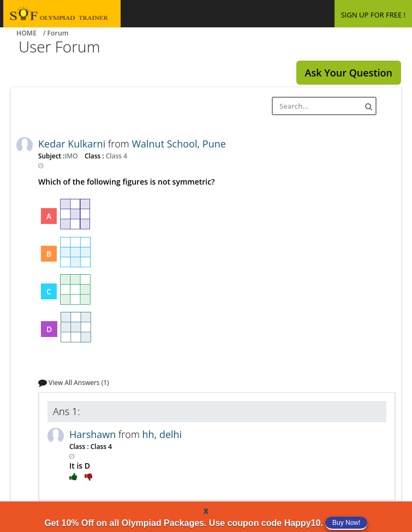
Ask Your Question (349, 73)
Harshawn (94, 434)
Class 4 (116, 156)
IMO (72, 156)
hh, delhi (162, 434)
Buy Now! (346, 523)
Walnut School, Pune (178, 144)
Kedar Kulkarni (73, 144)
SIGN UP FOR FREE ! (373, 15)
